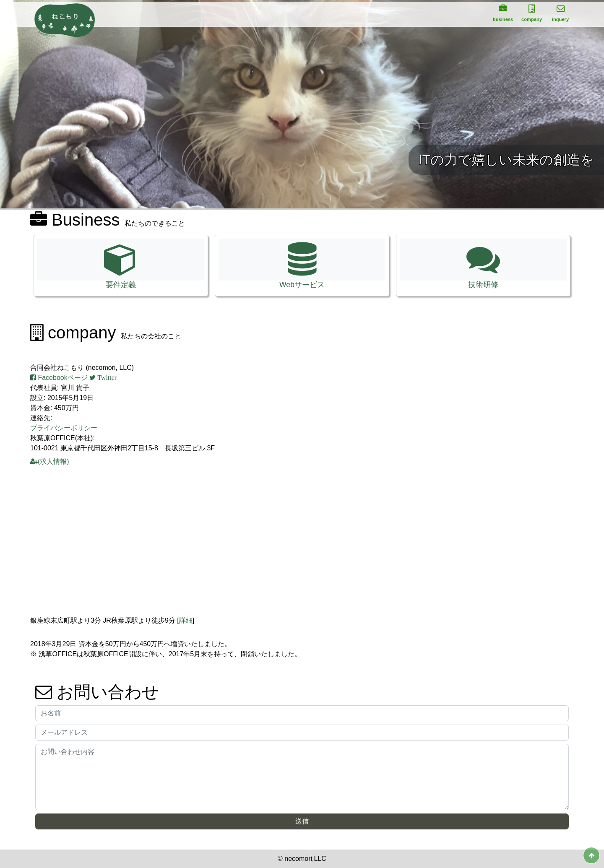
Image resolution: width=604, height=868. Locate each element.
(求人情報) (50, 461)
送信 (302, 821)
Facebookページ (59, 378)
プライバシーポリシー (64, 428)
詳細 (186, 620)
